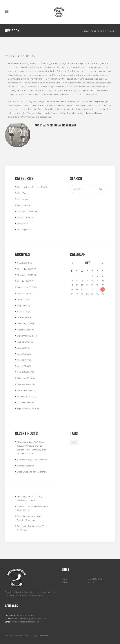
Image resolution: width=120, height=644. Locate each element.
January (24, 384)
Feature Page (24, 205)
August (24, 342)
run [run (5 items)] (74, 443)
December (25, 269)
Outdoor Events (25, 217)
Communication (26, 466)
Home (86, 31)
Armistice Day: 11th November (32, 460)
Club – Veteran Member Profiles (33, 187)
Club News (97, 31)
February (24, 324)
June (22, 299)
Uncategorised (24, 229)
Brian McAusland (65, 125)
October (24, 281)
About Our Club (95, 579)
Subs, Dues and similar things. (32, 472)
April (22, 311)
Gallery (65, 582)
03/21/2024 (9, 56)
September (25, 287)
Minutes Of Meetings (27, 211)
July (22, 293)
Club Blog (22, 193)
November (25, 275)
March (23, 263)
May (22, 305)
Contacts (92, 582)
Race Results (23, 223)
